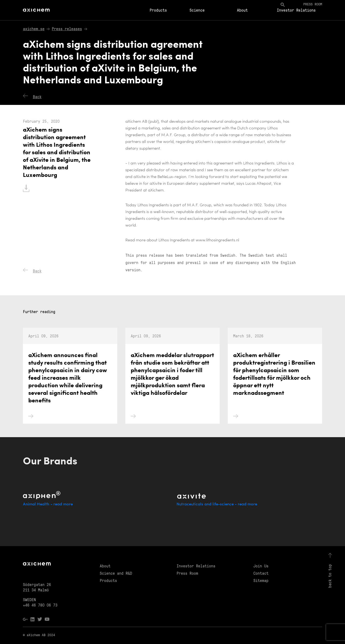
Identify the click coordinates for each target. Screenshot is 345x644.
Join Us (261, 566)
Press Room (187, 573)
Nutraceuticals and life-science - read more (217, 504)
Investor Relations (296, 10)
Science (197, 10)
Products (158, 10)
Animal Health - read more (48, 504)
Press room (313, 4)
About (242, 10)
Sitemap (261, 580)
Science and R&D (116, 573)
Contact (261, 573)
